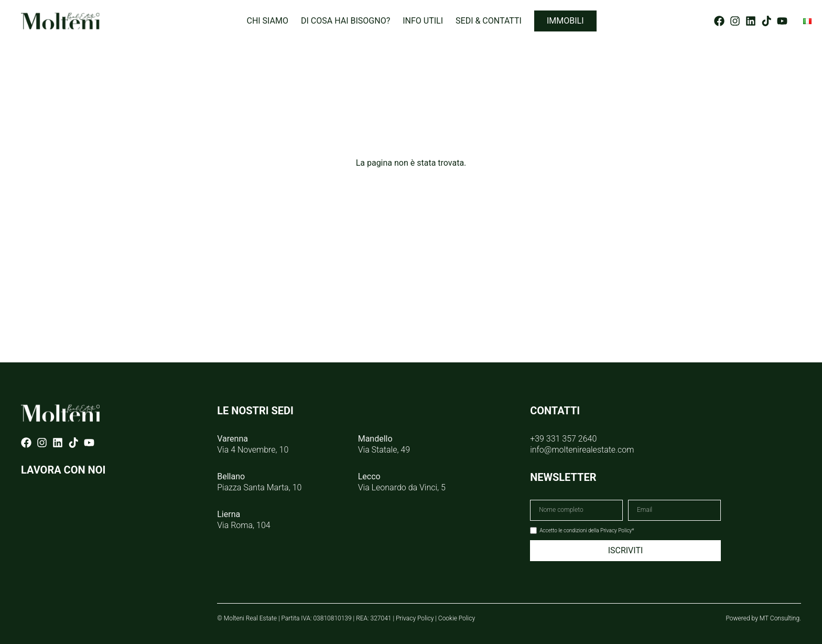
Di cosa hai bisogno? (345, 21)
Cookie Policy (457, 618)
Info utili (423, 21)
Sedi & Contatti (489, 21)
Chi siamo (267, 21)
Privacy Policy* (617, 530)
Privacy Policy (415, 618)
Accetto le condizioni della (587, 530)
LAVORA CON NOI (63, 470)
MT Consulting (780, 618)
